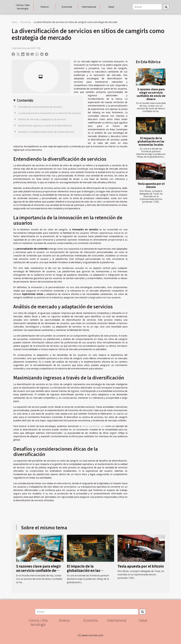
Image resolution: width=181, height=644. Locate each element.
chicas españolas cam (93, 426)
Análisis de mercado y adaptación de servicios (42, 119)
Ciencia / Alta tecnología (23, 7)
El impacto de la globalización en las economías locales (151, 141)
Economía (67, 7)
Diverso (45, 7)
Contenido (25, 100)
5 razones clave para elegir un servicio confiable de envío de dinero (151, 94)
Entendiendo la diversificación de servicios (40, 107)
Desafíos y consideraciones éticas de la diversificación (46, 132)
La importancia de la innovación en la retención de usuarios (50, 113)
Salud (111, 7)
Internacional (89, 7)
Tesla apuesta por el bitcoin (151, 185)
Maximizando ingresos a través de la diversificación (45, 126)
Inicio (14, 22)
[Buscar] (147, 7)
